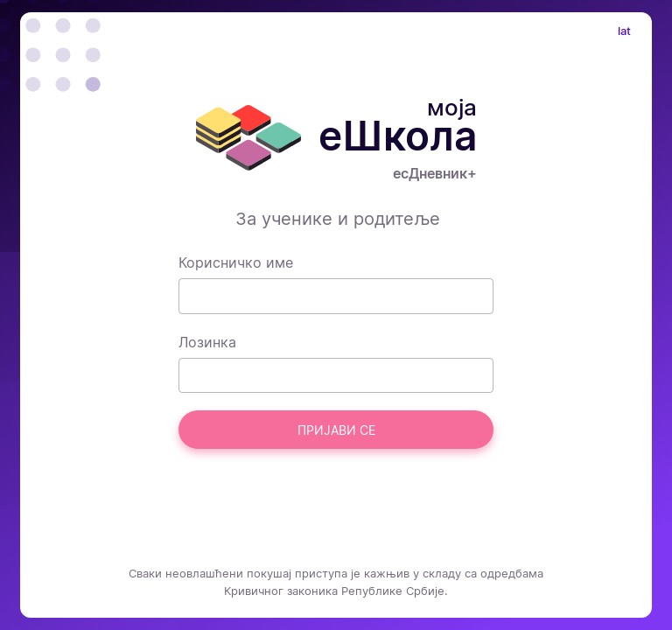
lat (624, 31)
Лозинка (207, 342)
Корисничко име (236, 262)
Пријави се (336, 430)
